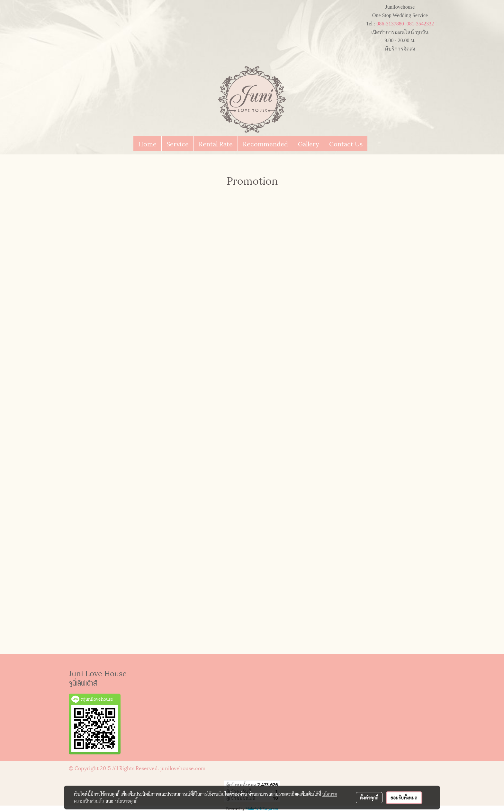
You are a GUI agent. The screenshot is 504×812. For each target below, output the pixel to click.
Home (147, 143)
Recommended (265, 143)
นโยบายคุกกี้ (126, 801)
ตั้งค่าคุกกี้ (369, 798)
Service (178, 143)
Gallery (309, 143)
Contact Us (346, 143)
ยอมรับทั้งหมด (404, 798)
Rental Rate (216, 143)
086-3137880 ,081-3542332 (405, 24)
